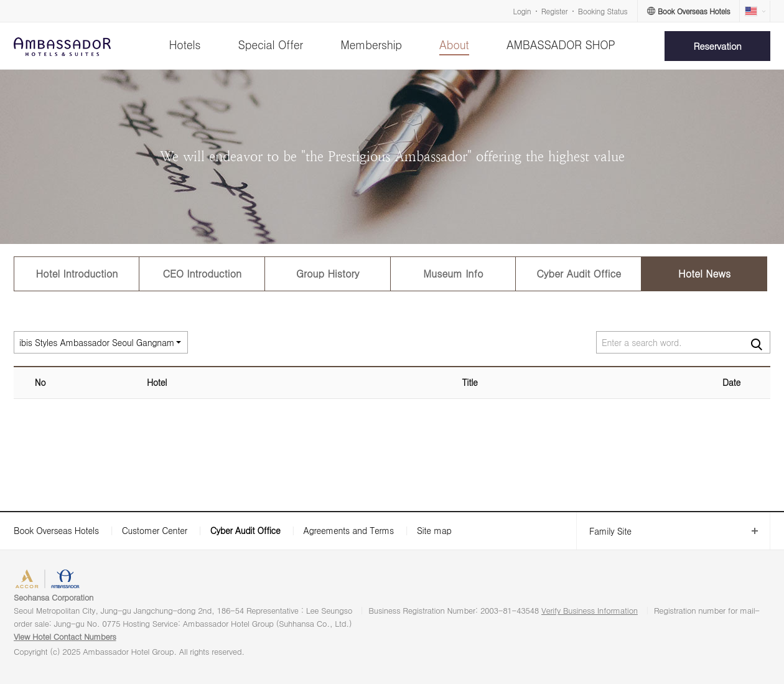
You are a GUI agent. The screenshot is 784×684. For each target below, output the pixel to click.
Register (554, 11)
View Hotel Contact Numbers (65, 636)
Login (522, 11)
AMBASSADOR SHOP (561, 45)
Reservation (718, 46)
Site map (434, 530)
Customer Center (155, 530)
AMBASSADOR (107, 580)
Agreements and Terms (348, 530)
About (454, 45)
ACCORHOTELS (46, 580)
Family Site (604, 531)
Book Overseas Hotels (56, 530)
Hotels (184, 45)
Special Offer (271, 45)
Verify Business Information (590, 610)
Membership (371, 45)
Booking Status (603, 11)
